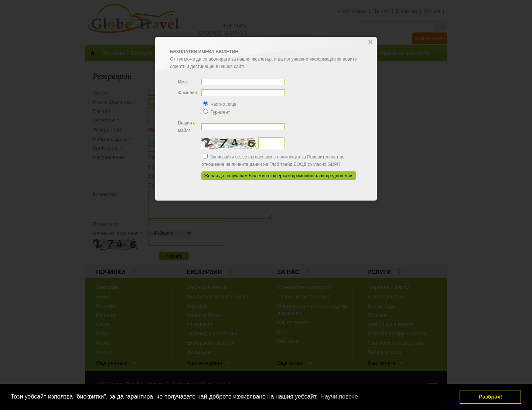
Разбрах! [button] (490, 397)
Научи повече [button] (339, 397)
